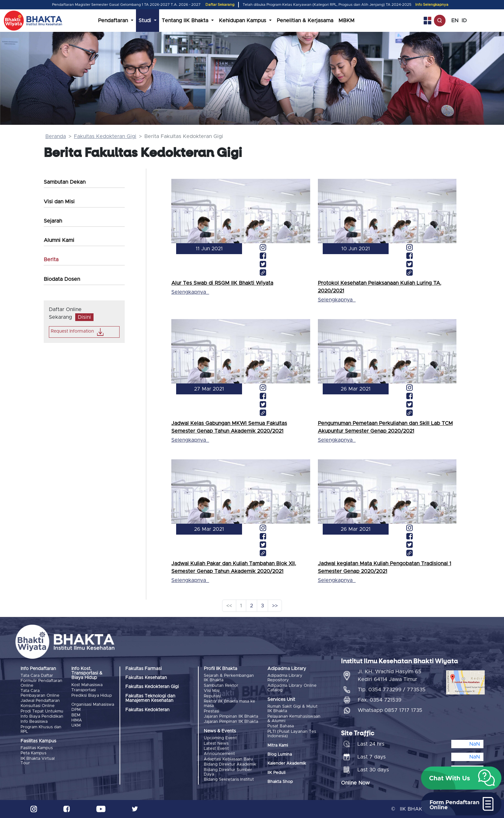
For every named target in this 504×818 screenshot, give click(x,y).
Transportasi (84, 690)
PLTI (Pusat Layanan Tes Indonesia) (292, 734)
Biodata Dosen (62, 279)
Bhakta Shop (280, 782)
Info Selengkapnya (432, 5)
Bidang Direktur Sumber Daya (228, 772)
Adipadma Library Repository (285, 678)
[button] (461, 778)
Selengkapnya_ (190, 292)
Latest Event (216, 749)
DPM (76, 710)
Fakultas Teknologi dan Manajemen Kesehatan (150, 698)
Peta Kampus (33, 753)
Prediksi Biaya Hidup (92, 696)
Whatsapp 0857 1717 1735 (390, 710)
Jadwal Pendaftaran (40, 701)
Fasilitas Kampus (37, 748)
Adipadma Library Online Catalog (292, 688)
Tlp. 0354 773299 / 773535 (392, 690)
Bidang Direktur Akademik (230, 764)
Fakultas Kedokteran (147, 710)
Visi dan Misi (59, 202)
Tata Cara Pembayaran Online (40, 693)
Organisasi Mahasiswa (93, 705)
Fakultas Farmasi (144, 669)
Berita (51, 260)
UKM (76, 726)
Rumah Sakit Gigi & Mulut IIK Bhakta (292, 709)
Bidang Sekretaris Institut (229, 780)
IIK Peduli (276, 773)
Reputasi (212, 696)
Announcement (219, 754)
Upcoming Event (220, 738)
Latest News (216, 744)
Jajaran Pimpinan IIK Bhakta (231, 717)
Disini (84, 317)
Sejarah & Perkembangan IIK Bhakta (229, 678)
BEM (76, 715)
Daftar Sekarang (220, 5)
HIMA (77, 720)
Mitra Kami (278, 745)
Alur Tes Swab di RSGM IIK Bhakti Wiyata (222, 283)
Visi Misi (212, 691)
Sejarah (53, 221)
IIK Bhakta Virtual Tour (38, 761)
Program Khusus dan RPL (41, 729)
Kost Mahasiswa (87, 685)
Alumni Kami (59, 240)
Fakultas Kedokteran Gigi (105, 136)
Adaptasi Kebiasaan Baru (228, 759)
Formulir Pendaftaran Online (41, 683)
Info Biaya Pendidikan (42, 717)
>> (275, 606)
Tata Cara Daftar (37, 676)
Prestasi (212, 711)
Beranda (56, 136)
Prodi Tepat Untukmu (42, 711)
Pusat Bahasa (281, 726)
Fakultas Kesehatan (146, 678)
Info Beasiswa (34, 722)
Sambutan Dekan (65, 182)
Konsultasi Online (38, 706)
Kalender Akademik (287, 763)
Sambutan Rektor (221, 686)
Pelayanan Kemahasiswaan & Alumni (294, 719)
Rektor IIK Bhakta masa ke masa (230, 704)
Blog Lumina (280, 754)
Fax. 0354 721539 (380, 700)
